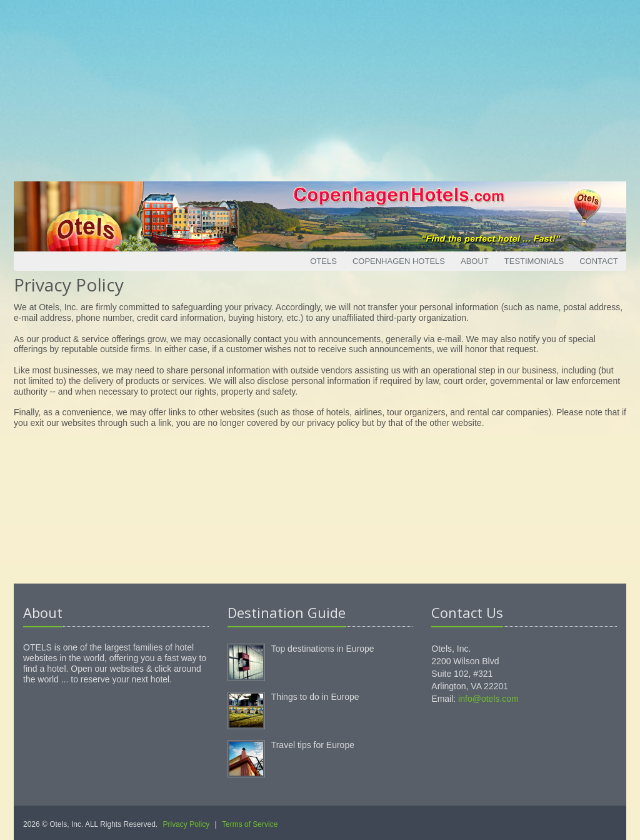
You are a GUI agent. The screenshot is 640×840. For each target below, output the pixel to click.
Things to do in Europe (315, 697)
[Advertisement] (320, 88)
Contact (599, 261)
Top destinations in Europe (323, 649)
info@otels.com (488, 699)
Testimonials (534, 261)
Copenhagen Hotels (399, 261)
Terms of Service (250, 824)
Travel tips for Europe (313, 745)
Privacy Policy (187, 824)
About (475, 261)
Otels (323, 261)
